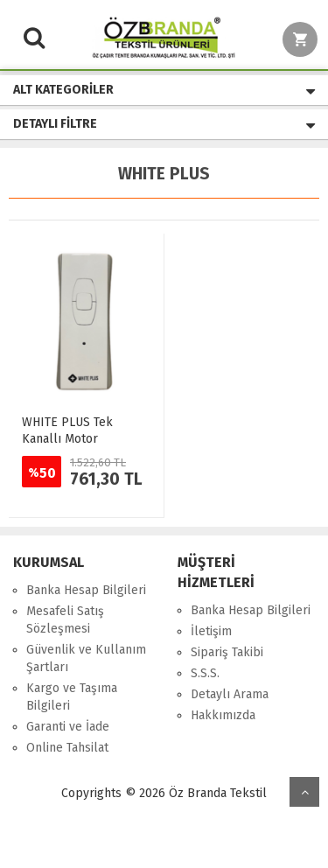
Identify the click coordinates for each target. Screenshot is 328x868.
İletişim (211, 631)
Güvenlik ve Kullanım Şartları (86, 658)
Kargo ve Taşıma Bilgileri (72, 697)
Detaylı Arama (230, 694)
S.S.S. (205, 673)
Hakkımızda (223, 715)
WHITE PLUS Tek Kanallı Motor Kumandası (67, 439)
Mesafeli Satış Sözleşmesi (65, 620)
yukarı (304, 792)
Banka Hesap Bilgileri (86, 590)
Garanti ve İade (68, 727)
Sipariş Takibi (227, 652)
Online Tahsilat (67, 748)
